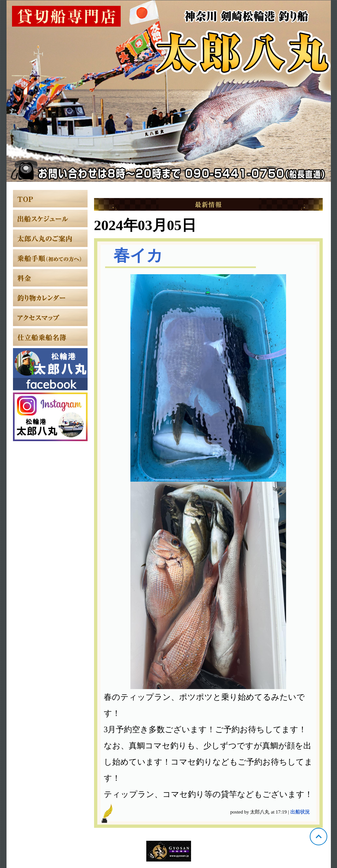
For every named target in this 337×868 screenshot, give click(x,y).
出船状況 (300, 812)
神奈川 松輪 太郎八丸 (169, 91)
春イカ (138, 255)
